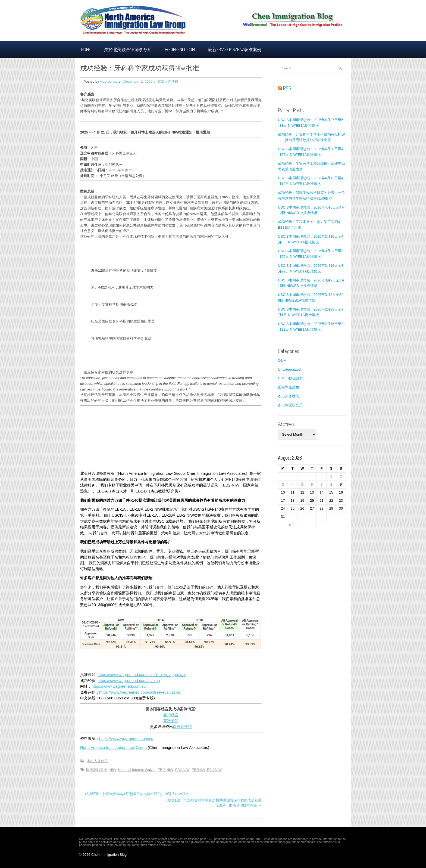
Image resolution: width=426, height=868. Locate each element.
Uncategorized (289, 369)
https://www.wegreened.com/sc (126, 739)
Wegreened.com (180, 49)
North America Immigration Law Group (113, 748)
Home (86, 49)
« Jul (292, 525)
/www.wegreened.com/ (122, 686)
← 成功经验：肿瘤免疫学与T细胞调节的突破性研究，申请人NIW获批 (135, 794)
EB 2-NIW (165, 770)
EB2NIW (198, 770)
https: (96, 686)
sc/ (144, 686)
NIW (113, 770)
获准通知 (171, 721)
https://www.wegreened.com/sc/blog (129, 681)
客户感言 (171, 715)
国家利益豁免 (97, 770)
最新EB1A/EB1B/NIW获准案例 (235, 49)
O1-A (282, 360)
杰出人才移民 (168, 81)
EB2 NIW (182, 770)
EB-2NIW (214, 770)
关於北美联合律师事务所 (128, 49)
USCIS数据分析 (290, 378)
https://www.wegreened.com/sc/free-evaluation (140, 692)
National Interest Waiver (137, 770)
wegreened (109, 81)
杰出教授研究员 (290, 405)
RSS (285, 88)
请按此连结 (182, 727)
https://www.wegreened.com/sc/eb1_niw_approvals (142, 675)
